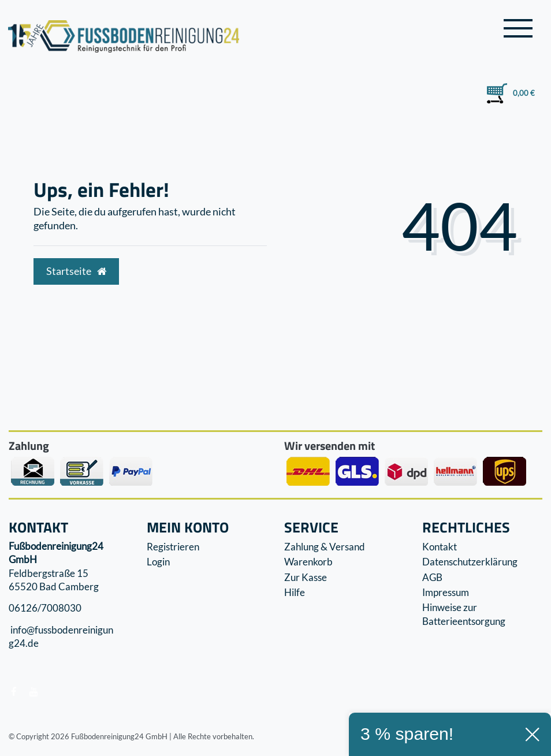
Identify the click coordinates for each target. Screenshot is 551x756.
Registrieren (173, 547)
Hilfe (295, 592)
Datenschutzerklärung (470, 562)
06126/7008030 (45, 608)
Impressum (446, 592)
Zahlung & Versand (325, 547)
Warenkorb (308, 562)
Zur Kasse (306, 577)
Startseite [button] (76, 271)
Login (158, 562)
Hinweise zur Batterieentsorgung (464, 614)
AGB (432, 577)
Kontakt (440, 547)
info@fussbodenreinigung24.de (61, 637)
